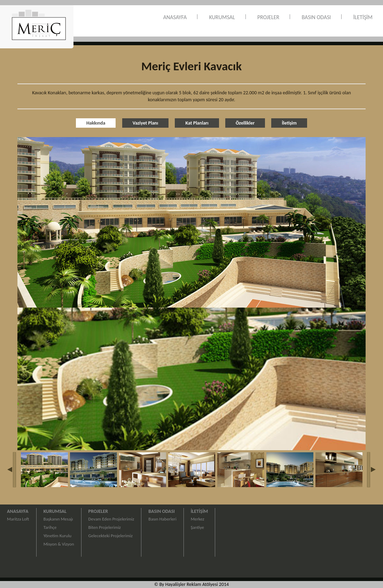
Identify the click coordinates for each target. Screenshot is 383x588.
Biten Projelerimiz (105, 527)
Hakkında (96, 123)
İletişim (289, 123)
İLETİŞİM (363, 17)
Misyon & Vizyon (59, 544)
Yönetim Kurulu (58, 536)
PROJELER (268, 17)
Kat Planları (197, 123)
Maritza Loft (18, 519)
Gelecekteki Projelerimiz (111, 536)
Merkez (198, 519)
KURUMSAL (222, 17)
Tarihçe (50, 527)
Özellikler (245, 123)
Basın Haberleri (162, 519)
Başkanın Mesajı (58, 519)
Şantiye (197, 527)
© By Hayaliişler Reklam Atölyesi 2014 (191, 584)
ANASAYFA (175, 17)
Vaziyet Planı (146, 123)
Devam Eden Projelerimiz (111, 519)
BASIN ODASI (316, 17)
